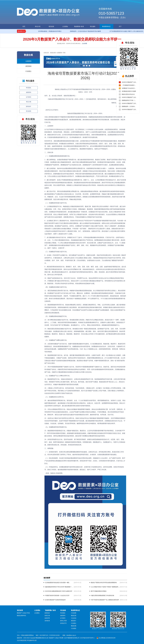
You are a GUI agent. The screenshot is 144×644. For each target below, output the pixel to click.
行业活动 (74, 618)
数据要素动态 (106, 26)
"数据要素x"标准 (79, 26)
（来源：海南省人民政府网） (54, 473)
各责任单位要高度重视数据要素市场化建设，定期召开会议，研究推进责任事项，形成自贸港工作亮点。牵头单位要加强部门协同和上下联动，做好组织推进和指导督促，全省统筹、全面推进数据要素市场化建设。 (84, 453)
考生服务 (93, 26)
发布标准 (47, 621)
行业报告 (74, 628)
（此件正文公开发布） (52, 110)
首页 (24, 26)
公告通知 (65, 26)
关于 (120, 26)
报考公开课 (63, 621)
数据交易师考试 (21, 616)
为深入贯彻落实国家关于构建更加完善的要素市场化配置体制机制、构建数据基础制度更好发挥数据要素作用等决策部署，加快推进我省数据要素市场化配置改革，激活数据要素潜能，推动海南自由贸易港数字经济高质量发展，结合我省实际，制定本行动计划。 (85, 120)
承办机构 (29, 111)
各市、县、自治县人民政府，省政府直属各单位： (61, 96)
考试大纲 (29, 102)
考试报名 (29, 88)
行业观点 (28, 71)
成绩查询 (29, 92)
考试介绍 (38, 26)
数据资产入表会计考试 (23, 613)
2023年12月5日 (121, 106)
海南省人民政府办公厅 (119, 103)
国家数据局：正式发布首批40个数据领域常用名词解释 (84, 31)
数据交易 (74, 616)
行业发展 (74, 613)
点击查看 (84, 43)
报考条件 (29, 106)
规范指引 (74, 621)
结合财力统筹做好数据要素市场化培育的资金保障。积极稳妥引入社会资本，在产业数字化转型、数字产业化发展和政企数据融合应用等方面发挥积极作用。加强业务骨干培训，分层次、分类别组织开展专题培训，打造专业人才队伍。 (85, 461)
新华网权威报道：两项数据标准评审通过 (48, 31)
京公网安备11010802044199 (107, 638)
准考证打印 (63, 623)
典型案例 (28, 66)
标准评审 (47, 618)
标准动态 (47, 613)
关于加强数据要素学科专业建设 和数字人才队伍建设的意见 (125, 31)
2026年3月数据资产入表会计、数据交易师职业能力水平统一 (72, 39)
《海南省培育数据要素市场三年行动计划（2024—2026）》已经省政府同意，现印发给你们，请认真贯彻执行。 (82, 99)
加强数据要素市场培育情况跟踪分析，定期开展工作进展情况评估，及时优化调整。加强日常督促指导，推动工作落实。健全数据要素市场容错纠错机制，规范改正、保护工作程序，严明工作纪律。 (84, 468)
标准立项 (47, 616)
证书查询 (29, 97)
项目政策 (51, 26)
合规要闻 (28, 61)
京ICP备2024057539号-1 (87, 638)
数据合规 (53, 53)
